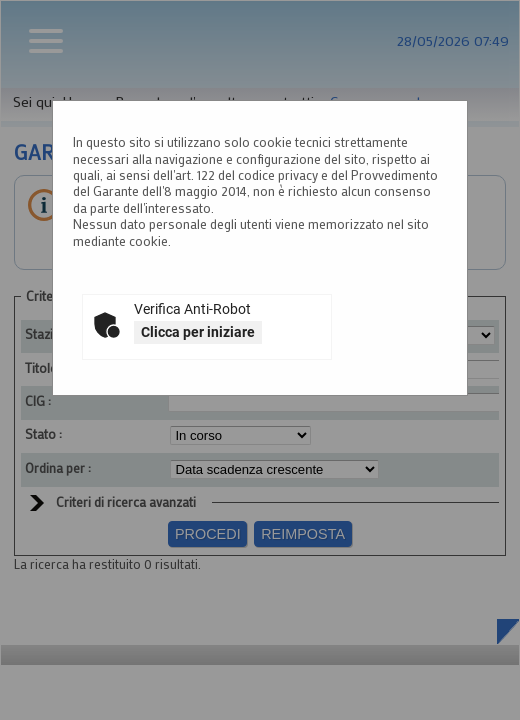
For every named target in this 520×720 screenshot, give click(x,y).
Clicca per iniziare (198, 332)
